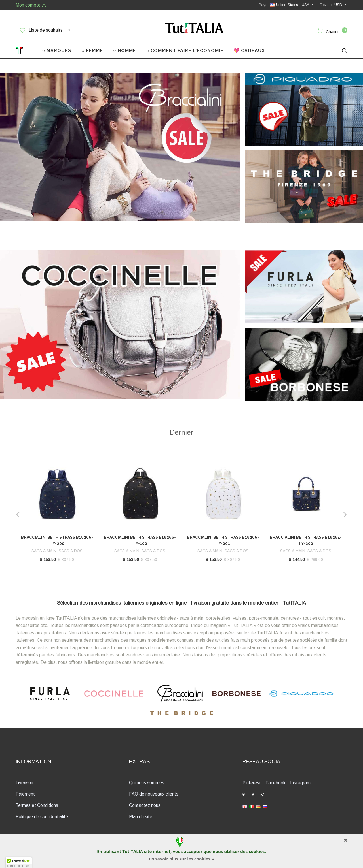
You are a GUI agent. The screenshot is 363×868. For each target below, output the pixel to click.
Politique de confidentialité (42, 817)
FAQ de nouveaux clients (154, 794)
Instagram (300, 783)
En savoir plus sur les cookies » (181, 859)
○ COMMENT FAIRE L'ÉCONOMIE (185, 51)
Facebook (276, 783)
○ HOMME (125, 51)
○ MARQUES (57, 51)
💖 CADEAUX (249, 51)
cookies (257, 851)
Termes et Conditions (37, 805)
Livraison (24, 783)
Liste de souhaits (45, 30)
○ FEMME (92, 51)
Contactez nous (145, 805)
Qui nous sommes (147, 783)
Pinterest (252, 783)
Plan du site (141, 817)
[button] (19, 863)
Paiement (25, 794)
